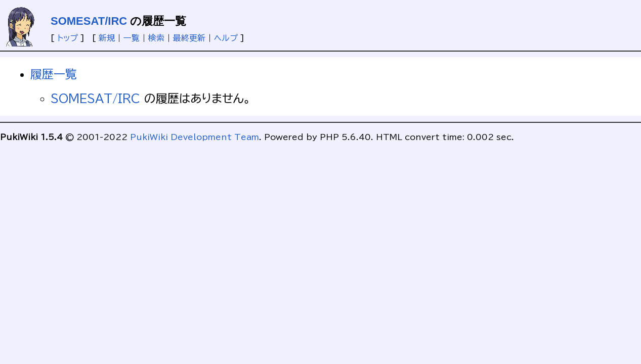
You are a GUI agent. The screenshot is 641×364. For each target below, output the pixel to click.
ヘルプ (226, 38)
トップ (68, 38)
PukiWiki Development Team (195, 137)
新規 (107, 38)
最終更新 (189, 38)
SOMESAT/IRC (89, 21)
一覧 (132, 38)
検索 (156, 38)
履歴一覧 (54, 74)
